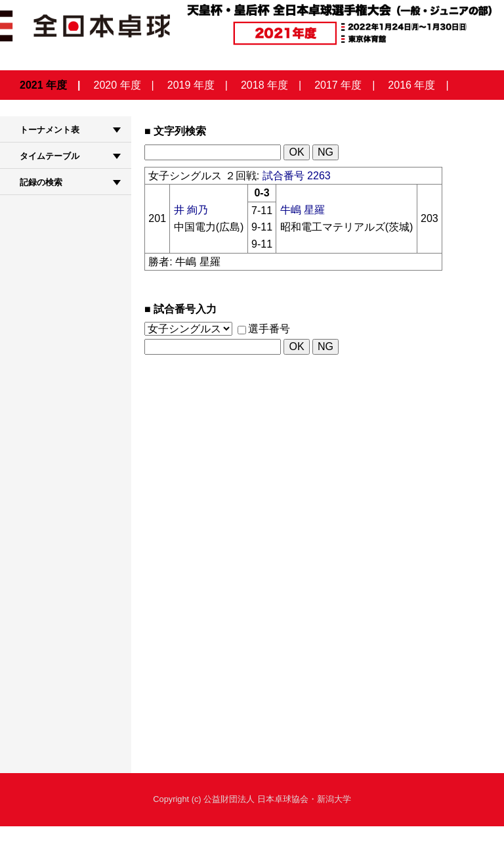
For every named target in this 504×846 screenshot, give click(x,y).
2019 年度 (191, 85)
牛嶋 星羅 (303, 210)
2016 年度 (411, 85)
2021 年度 (43, 85)
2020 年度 (117, 85)
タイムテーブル (50, 156)
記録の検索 (41, 182)
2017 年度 (338, 85)
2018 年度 (264, 85)
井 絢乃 (191, 210)
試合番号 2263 (297, 176)
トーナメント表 (50, 130)
